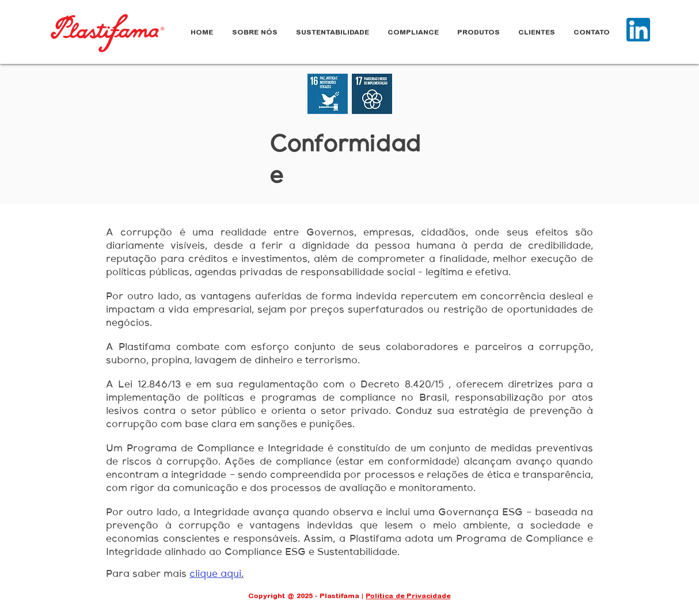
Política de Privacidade (408, 596)
